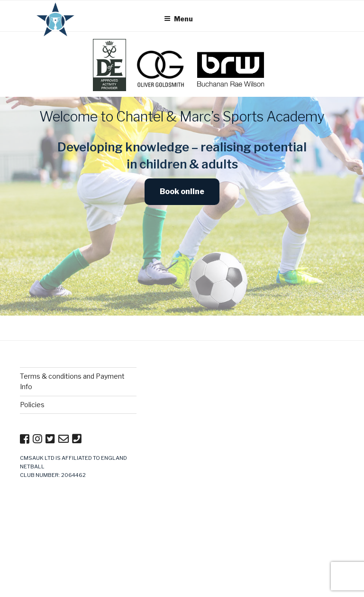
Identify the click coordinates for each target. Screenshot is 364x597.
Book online (182, 191)
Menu (178, 19)
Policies (32, 405)
